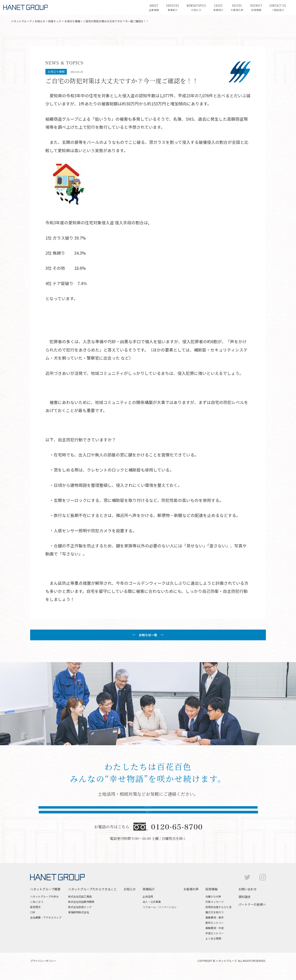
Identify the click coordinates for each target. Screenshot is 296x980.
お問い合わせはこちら (102, 813)
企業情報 (154, 7)
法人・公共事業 (152, 910)
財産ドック (55, 21)
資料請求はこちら (194, 813)
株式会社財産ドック (80, 915)
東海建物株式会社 (79, 921)
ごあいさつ (37, 910)
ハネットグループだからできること (92, 898)
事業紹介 (173, 7)
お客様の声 (237, 7)
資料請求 (244, 905)
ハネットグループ (21, 21)
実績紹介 (218, 7)
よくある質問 (213, 947)
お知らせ (196, 7)
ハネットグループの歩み (44, 905)
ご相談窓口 (278, 7)
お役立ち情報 (72, 21)
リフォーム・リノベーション (160, 915)
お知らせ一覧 (148, 635)
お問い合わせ (248, 898)
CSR (33, 921)
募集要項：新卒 (215, 926)
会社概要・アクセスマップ (46, 926)
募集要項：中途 (215, 936)
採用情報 (256, 7)
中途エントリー (215, 942)
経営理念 (35, 915)
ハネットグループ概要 (45, 898)
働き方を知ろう (215, 921)
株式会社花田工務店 (80, 905)
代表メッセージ (215, 910)
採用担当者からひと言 (219, 915)
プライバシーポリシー (43, 969)
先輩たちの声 (213, 905)
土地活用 (148, 905)
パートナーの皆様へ (252, 913)
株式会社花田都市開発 (81, 910)
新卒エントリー (215, 931)
